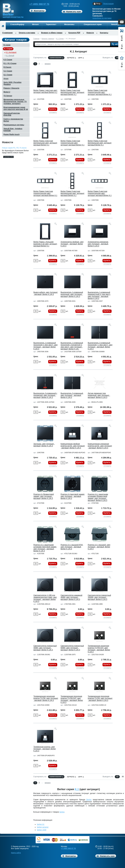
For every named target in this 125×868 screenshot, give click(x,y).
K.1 (77, 789)
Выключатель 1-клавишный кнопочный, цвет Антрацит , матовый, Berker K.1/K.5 (72, 294)
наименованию (56, 58)
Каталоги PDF (74, 33)
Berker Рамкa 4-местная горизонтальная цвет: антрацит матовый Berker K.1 (45, 193)
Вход (98, 4)
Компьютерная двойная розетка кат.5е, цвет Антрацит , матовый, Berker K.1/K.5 (73, 446)
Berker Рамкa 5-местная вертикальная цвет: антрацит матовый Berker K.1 (73, 193)
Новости (90, 33)
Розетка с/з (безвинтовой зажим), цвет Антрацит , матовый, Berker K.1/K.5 (44, 496)
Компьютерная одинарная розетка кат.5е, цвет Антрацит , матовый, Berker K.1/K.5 (100, 446)
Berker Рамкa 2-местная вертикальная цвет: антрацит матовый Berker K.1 (73, 92)
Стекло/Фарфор (17, 24)
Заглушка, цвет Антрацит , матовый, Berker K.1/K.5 (44, 445)
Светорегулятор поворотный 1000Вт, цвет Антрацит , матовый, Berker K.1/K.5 (99, 597)
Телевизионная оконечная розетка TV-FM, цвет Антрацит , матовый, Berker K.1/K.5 (46, 698)
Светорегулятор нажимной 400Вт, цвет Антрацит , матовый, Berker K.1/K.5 (71, 597)
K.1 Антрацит (11, 52)
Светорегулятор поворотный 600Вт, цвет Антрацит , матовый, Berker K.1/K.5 (72, 648)
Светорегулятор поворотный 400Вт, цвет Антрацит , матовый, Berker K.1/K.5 (45, 648)
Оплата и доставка (27, 33)
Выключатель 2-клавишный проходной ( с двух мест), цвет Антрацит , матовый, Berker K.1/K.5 (100, 346)
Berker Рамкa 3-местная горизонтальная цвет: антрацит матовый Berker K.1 (73, 143)
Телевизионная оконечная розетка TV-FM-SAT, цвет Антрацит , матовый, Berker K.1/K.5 (99, 649)
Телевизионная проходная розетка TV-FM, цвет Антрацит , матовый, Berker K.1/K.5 (100, 698)
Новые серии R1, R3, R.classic (14, 148)
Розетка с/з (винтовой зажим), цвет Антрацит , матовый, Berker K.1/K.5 (73, 496)
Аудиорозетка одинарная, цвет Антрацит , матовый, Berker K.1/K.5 (98, 244)
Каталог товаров (48, 39)
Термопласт (51, 24)
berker (62, 812)
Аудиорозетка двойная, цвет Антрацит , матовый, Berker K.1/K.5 (72, 244)
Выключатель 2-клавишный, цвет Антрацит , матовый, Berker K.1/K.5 (72, 395)
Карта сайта (16, 853)
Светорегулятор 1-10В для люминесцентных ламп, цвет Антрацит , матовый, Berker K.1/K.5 (45, 598)
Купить (53, 109)
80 (123, 777)
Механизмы (69, 24)
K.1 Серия (60, 39)
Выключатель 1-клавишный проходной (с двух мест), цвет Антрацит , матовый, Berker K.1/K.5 (46, 346)
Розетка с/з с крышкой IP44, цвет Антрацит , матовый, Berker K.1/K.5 (72, 547)
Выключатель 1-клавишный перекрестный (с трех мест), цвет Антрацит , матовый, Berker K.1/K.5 (99, 295)
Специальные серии (93, 24)
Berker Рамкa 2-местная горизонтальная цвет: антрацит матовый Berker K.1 (100, 92)
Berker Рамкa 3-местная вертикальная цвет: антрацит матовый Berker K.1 (45, 143)
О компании (8, 33)
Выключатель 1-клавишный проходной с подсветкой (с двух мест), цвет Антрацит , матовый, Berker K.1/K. (72, 346)
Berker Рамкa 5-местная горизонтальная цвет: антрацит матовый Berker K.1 (100, 193)
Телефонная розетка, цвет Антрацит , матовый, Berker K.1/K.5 (45, 749)
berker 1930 (42, 830)
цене (80, 58)
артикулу (71, 58)
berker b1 (41, 824)
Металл (35, 24)
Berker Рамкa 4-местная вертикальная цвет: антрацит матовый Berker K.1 (100, 143)
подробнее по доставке (102, 18)
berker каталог (43, 827)
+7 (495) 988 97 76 (38, 4)
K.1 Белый (10, 56)
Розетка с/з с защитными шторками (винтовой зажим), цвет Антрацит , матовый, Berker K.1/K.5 (45, 548)
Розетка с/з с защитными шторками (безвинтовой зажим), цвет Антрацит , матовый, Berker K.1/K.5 (98, 497)
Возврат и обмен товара (52, 33)
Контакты (104, 33)
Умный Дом (116, 24)
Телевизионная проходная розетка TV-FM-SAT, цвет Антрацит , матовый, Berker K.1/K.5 (72, 699)
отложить (53, 112)
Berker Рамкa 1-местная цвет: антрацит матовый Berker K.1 (45, 91)
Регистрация (108, 4)
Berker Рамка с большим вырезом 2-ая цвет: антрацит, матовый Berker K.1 (45, 244)
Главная (36, 39)
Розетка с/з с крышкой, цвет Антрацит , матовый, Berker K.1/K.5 (99, 547)
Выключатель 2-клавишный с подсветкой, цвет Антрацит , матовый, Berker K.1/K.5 (45, 395)
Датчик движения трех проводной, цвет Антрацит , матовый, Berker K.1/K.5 (99, 395)
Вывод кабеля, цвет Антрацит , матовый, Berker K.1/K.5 (46, 293)
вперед (48, 64)
